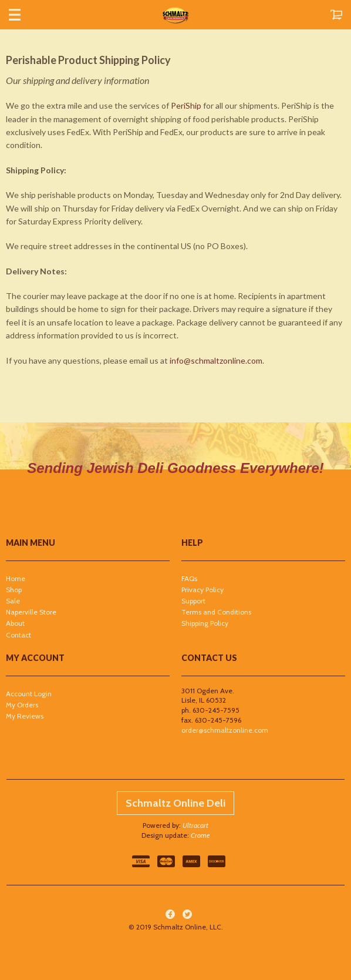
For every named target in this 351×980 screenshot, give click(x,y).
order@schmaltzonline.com (225, 730)
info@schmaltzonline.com (216, 360)
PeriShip (186, 105)
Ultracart (195, 825)
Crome (200, 835)
